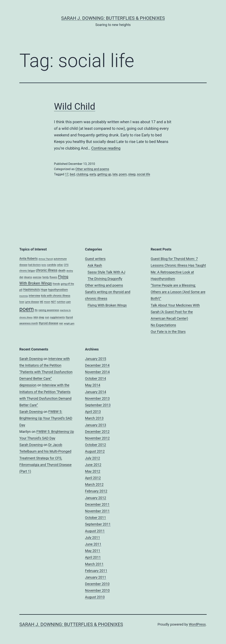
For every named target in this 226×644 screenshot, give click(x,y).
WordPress (197, 624)
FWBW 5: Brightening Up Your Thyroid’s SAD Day (46, 418)
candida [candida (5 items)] (52, 265)
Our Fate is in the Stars (168, 332)
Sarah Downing (31, 359)
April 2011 (93, 557)
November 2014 (97, 372)
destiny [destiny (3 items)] (70, 271)
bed (72, 174)
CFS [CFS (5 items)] (66, 265)
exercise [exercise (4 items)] (37, 277)
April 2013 (93, 412)
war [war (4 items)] (61, 323)
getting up (104, 174)
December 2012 (97, 432)
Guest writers (95, 259)
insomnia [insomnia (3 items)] (24, 296)
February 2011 (96, 571)
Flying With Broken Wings (107, 305)
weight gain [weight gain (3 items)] (69, 323)
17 (67, 174)
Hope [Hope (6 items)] (44, 290)
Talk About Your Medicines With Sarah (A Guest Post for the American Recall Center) (175, 312)
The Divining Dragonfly (105, 279)
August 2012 (95, 451)
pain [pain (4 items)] (69, 302)
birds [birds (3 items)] (44, 265)
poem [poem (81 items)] (27, 309)
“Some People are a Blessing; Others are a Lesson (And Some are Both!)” (178, 292)
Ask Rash (95, 265)
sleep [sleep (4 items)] (42, 317)
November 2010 (97, 590)
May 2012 (93, 471)
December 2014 (97, 365)
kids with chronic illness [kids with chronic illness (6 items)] (56, 296)
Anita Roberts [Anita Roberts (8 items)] (29, 259)
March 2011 (94, 564)
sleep (132, 174)
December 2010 (97, 584)
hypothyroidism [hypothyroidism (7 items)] (58, 290)
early (93, 174)
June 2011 (93, 544)
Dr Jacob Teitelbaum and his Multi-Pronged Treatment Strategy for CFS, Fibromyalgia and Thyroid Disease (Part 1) (45, 458)
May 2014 (93, 385)
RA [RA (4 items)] (36, 310)
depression (28, 385)
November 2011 (97, 511)
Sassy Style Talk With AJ (107, 272)
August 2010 (95, 597)
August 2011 (95, 531)
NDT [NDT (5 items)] (53, 302)
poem (123, 174)
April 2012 (93, 478)
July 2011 (92, 538)
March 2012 (94, 484)
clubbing (82, 174)
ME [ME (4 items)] (42, 302)
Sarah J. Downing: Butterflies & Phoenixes (113, 18)
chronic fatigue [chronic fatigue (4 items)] (27, 271)
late (115, 174)
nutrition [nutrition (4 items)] (61, 302)
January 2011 (95, 577)
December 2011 (97, 504)
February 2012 (96, 491)
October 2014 (95, 378)
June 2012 (93, 465)
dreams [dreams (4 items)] (28, 277)
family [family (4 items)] (46, 277)
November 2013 (97, 398)
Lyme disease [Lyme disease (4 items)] (32, 302)
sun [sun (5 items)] (47, 317)
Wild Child (75, 106)
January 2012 (95, 498)
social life (144, 174)
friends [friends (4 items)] (56, 284)
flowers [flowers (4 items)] (53, 277)
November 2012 (97, 438)
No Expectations (163, 325)
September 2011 (98, 524)
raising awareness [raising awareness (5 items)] (49, 310)
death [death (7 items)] (62, 270)
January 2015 (95, 359)
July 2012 (92, 458)
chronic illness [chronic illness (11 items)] (47, 270)
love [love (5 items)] (22, 302)
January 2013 (95, 425)
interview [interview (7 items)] (34, 296)
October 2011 (95, 518)
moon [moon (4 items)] (47, 302)
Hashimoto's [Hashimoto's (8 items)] (32, 290)
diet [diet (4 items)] (21, 277)
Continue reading (106, 148)
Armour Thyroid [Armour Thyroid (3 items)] (46, 259)
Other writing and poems (92, 169)
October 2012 (95, 445)
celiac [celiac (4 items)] (60, 265)
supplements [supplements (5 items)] (57, 317)
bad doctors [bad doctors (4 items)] (34, 265)
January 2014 (95, 392)
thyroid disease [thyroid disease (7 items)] (48, 323)
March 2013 (94, 418)
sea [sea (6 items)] (36, 317)
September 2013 (98, 405)
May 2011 (93, 551)
